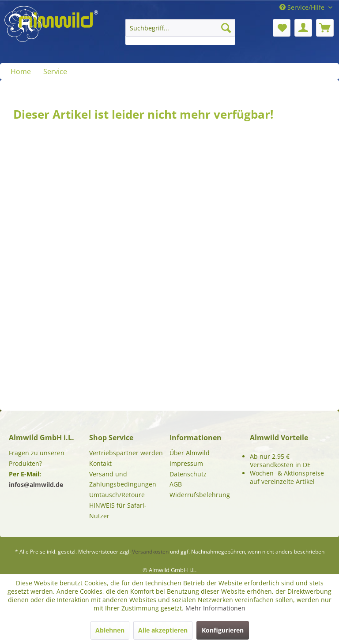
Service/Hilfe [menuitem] (303, 7)
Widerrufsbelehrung (200, 495)
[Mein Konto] (303, 28)
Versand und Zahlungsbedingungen (123, 479)
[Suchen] (226, 28)
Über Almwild (190, 453)
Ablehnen (110, 630)
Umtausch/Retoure (117, 495)
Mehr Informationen (215, 608)
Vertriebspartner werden (126, 453)
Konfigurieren (223, 630)
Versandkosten (150, 552)
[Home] (21, 71)
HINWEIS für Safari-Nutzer (118, 511)
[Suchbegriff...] (181, 28)
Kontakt (100, 463)
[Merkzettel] (282, 28)
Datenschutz (188, 474)
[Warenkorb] (325, 28)
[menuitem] (181, 32)
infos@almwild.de (36, 485)
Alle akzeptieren (163, 630)
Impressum (186, 463)
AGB (176, 484)
